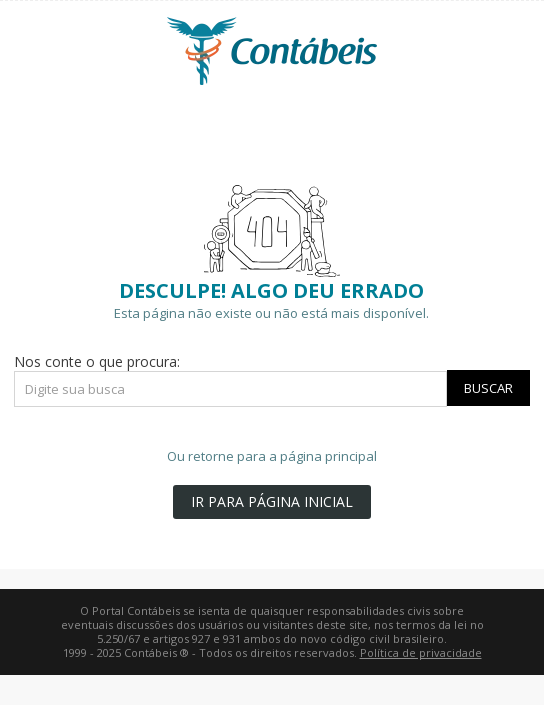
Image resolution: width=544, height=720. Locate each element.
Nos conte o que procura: (97, 361)
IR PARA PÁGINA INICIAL (272, 501)
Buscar (488, 388)
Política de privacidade (421, 652)
